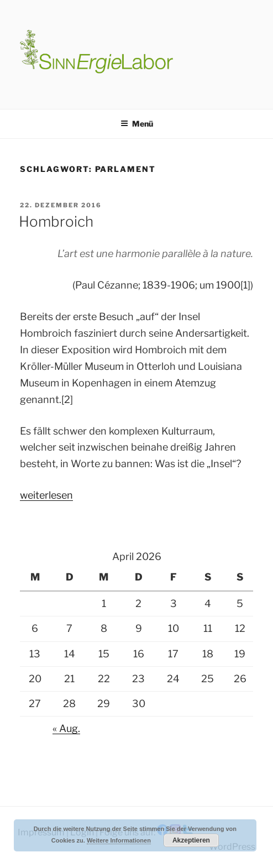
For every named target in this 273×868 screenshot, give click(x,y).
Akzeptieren (191, 840)
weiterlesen (46, 495)
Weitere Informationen (119, 840)
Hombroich (56, 221)
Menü (137, 124)
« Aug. (66, 728)
